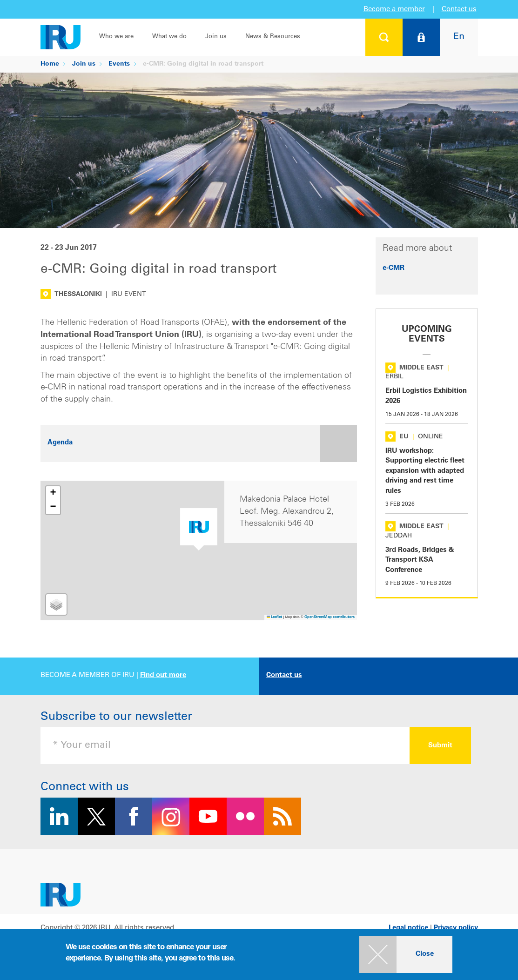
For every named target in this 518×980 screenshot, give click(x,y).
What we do (169, 37)
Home (50, 64)
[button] (199, 529)
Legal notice (408, 928)
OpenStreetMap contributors (330, 617)
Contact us (459, 10)
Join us (216, 37)
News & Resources (273, 37)
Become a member (394, 10)
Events (119, 64)
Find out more (163, 675)
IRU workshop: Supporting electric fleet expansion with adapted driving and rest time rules (425, 471)
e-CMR (394, 268)
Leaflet (275, 617)
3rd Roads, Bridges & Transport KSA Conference (420, 560)
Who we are (116, 37)
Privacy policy (456, 928)
